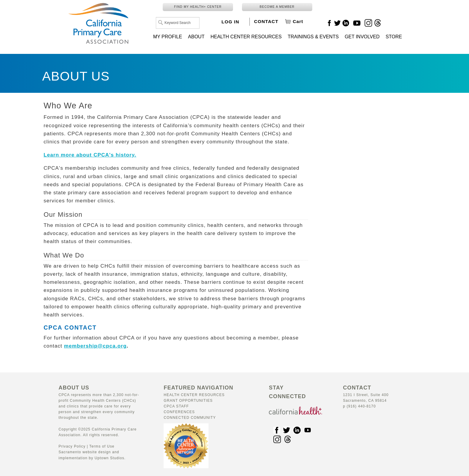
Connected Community (190, 418)
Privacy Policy (72, 446)
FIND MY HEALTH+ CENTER (198, 7)
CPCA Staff (176, 406)
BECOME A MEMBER (277, 7)
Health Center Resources (194, 395)
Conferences (179, 412)
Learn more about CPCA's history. (90, 155)
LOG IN (230, 22)
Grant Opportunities (188, 401)
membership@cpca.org (95, 346)
